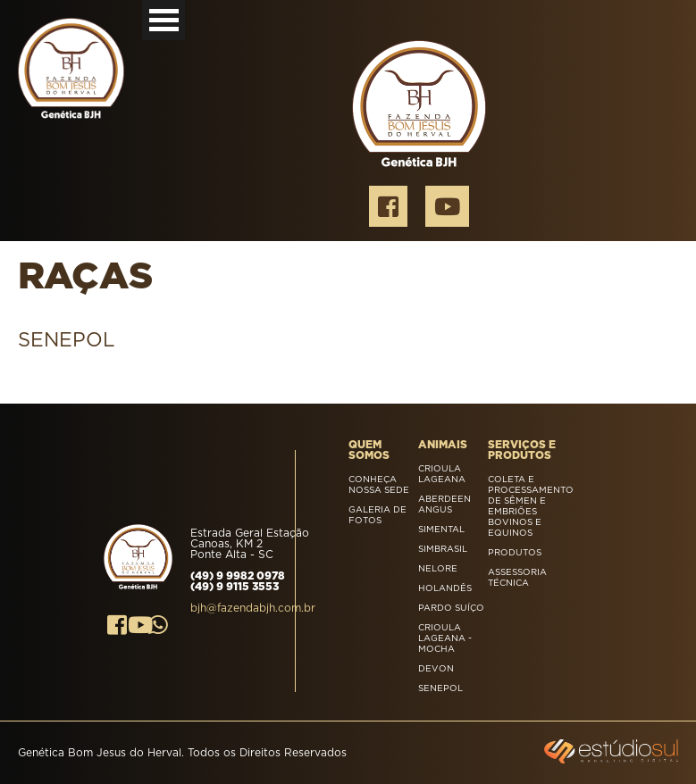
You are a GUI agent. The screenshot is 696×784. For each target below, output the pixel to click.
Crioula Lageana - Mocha (445, 638)
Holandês (445, 588)
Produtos (515, 553)
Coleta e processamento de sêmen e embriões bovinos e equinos (523, 506)
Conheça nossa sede (379, 485)
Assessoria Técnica (517, 578)
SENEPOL (440, 688)
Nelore (438, 569)
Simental (441, 530)
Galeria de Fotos (377, 515)
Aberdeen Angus (444, 505)
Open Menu (164, 20)
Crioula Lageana (442, 474)
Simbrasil (443, 549)
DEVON (436, 669)
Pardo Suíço (451, 608)
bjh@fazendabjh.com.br (253, 608)
